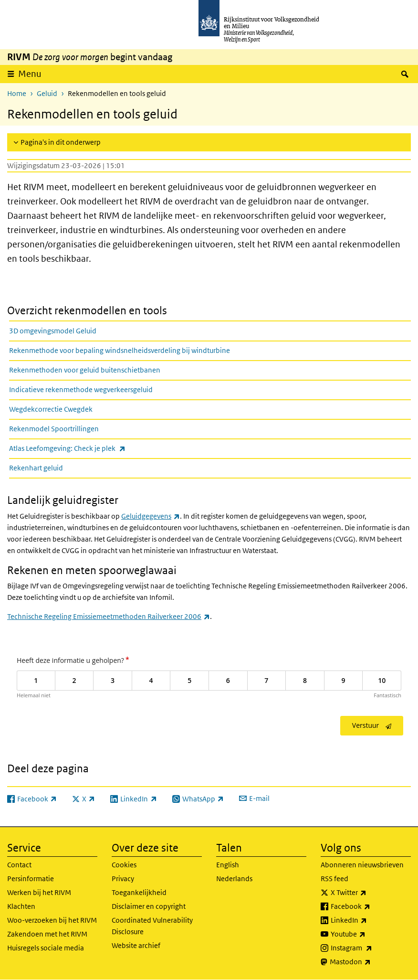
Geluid (47, 93)
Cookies (124, 865)
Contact (19, 865)
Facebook (371, 906)
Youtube (369, 934)
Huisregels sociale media (46, 948)
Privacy (123, 879)
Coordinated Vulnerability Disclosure (152, 926)
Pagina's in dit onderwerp (61, 142)
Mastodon (370, 962)
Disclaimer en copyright (149, 906)
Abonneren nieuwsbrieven (362, 865)
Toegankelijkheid (139, 892)
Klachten (21, 906)
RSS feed (334, 879)
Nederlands (234, 879)
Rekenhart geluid (36, 468)
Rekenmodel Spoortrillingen (54, 429)
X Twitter (370, 893)
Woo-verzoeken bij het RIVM (52, 920)
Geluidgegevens (151, 516)
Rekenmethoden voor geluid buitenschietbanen (85, 370)
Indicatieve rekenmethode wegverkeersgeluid (81, 389)
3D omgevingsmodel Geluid (53, 331)
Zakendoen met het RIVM (47, 934)
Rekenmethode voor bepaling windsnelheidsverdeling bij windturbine (120, 350)
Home (17, 93)
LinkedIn (370, 920)
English (228, 865)
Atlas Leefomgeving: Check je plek (88, 448)
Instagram (371, 948)
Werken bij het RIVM (39, 892)
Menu (30, 74)
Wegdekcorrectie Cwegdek (51, 409)
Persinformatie (31, 879)
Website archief (136, 945)
